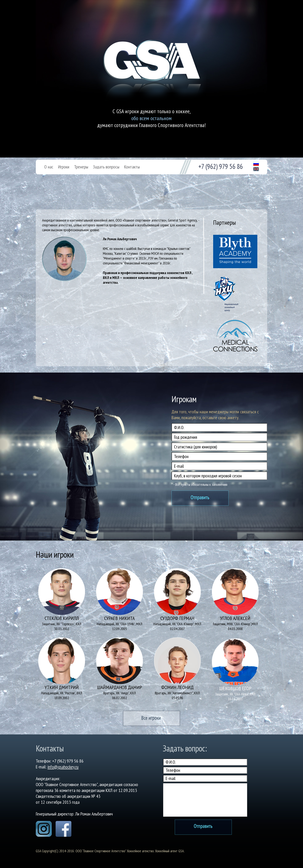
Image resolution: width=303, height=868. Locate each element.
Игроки (64, 167)
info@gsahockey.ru (63, 767)
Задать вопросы (106, 167)
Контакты (132, 167)
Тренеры (81, 167)
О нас (49, 167)
